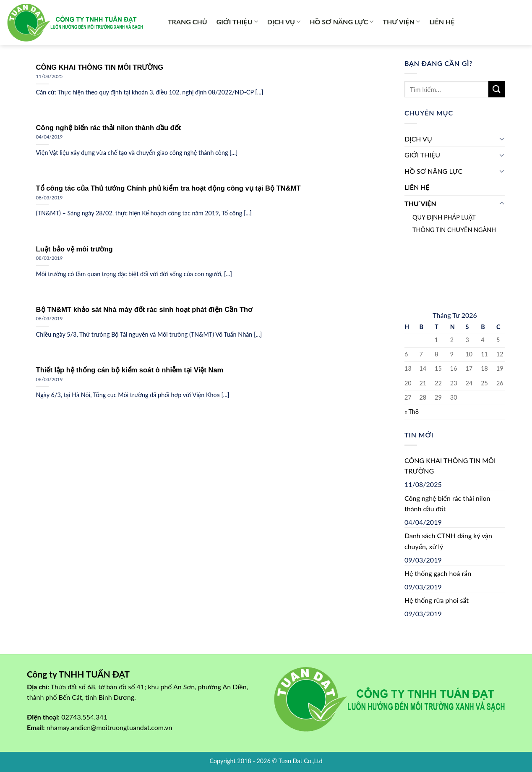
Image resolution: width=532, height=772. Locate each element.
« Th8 (412, 412)
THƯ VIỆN (401, 22)
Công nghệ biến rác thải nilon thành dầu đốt (447, 504)
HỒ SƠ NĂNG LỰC (342, 22)
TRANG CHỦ (188, 22)
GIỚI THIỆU (237, 22)
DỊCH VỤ (284, 22)
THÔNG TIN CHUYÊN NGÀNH (454, 230)
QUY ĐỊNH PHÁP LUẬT (444, 217)
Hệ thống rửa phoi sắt (437, 600)
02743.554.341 (84, 717)
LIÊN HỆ (442, 22)
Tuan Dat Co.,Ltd (301, 761)
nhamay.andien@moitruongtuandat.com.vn (110, 727)
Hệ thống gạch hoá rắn (438, 573)
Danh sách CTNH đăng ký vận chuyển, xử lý (448, 541)
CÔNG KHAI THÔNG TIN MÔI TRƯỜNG (450, 466)
